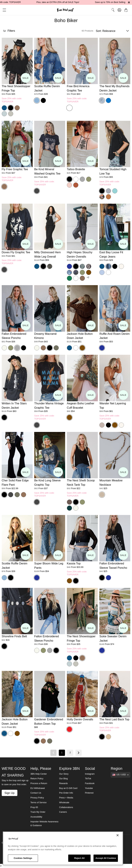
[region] (63, 848)
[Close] (118, 835)
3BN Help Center (39, 774)
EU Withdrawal (38, 788)
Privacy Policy (37, 798)
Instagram (90, 774)
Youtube (89, 788)
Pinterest (89, 793)
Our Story (64, 774)
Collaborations (66, 807)
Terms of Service (38, 803)
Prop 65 (34, 807)
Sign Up (9, 793)
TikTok (88, 779)
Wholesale (64, 803)
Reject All (79, 858)
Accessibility (36, 817)
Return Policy (37, 779)
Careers (63, 812)
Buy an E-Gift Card (68, 788)
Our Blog (63, 779)
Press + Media (66, 798)
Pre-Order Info (66, 793)
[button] (3, 10)
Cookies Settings (23, 858)
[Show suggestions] (120, 775)
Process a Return (39, 783)
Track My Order (38, 812)
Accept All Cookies (106, 858)
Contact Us (36, 793)
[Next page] (79, 753)
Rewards (63, 783)
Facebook (90, 783)
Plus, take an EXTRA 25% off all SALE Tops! (64, 2)
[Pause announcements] (129, 2)
